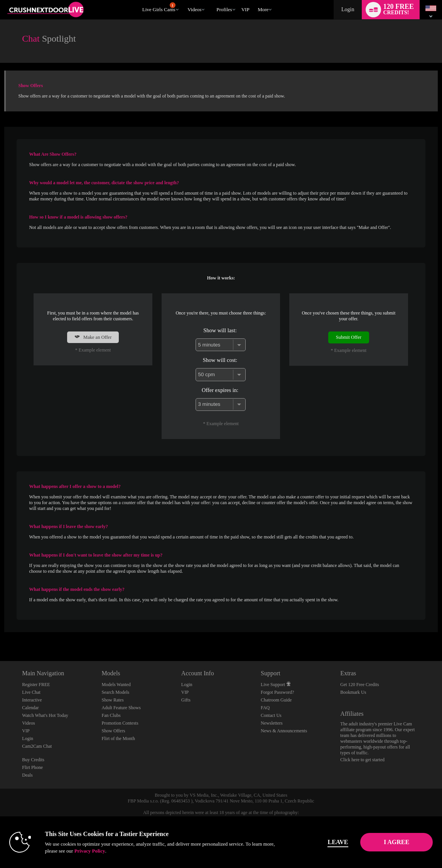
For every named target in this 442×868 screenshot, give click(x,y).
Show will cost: (220, 360)
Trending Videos (184, 0)
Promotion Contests (120, 723)
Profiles (224, 9)
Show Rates (113, 700)
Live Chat (31, 692)
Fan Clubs (111, 715)
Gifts (186, 700)
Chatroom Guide (276, 700)
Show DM (0, 632)
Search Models (116, 692)
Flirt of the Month (118, 738)
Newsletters (272, 723)
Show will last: (220, 330)
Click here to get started (362, 760)
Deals (27, 775)
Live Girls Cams (159, 7)
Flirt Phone (32, 767)
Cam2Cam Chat (37, 746)
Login (348, 9)
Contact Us (271, 715)
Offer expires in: (220, 390)
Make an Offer (93, 337)
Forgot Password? (277, 692)
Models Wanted (116, 685)
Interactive (32, 700)
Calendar (30, 708)
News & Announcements (284, 731)
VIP (245, 9)
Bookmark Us (353, 692)
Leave (321, 842)
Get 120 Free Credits (359, 685)
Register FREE (36, 685)
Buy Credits (33, 760)
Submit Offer (349, 337)
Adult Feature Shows (121, 708)
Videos (194, 9)
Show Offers (114, 731)
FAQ (265, 708)
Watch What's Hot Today (45, 715)
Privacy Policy (113, 851)
